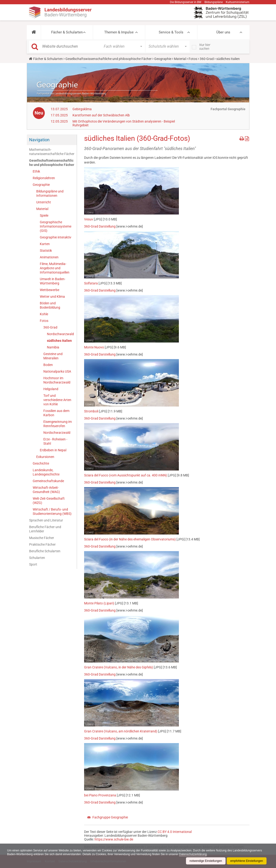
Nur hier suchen (205, 47)
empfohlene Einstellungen (247, 861)
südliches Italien (59, 341)
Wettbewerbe (50, 290)
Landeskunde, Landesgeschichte (46, 472)
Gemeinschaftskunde (48, 481)
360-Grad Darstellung (100, 226)
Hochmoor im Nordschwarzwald (57, 380)
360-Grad (207, 59)
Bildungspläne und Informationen (50, 193)
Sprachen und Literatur (46, 520)
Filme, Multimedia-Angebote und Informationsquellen (55, 268)
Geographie (163, 59)
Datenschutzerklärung (193, 854)
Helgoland (51, 389)
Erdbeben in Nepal (53, 450)
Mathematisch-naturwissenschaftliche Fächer (52, 152)
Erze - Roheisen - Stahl (55, 441)
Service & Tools (171, 32)
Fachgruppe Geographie (110, 817)
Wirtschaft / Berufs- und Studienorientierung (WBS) (52, 512)
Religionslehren (44, 178)
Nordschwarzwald (60, 334)
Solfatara (91, 283)
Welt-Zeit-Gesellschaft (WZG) (49, 501)
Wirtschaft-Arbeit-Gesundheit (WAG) (46, 490)
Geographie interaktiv (56, 237)
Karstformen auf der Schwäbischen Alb (101, 115)
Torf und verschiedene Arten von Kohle (57, 400)
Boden (48, 365)
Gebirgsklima (82, 109)
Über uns (223, 32)
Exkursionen (45, 457)
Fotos (193, 59)
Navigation (39, 140)
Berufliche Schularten (45, 551)
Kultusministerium (238, 2)
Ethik (36, 171)
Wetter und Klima (52, 297)
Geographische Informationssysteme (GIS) (56, 226)
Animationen (49, 257)
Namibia (53, 347)
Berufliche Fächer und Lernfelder (45, 529)
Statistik (46, 251)
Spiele (44, 215)
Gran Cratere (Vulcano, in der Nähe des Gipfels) (119, 667)
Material (180, 59)
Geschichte (41, 463)
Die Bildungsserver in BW (186, 2)
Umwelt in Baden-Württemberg (53, 281)
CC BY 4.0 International (175, 832)
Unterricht (44, 202)
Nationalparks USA (57, 371)
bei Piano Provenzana (100, 795)
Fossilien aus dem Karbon (56, 413)
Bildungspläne (214, 2)
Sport (33, 564)
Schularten (37, 558)
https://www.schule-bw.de (114, 839)
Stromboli (91, 411)
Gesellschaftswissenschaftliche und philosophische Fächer (109, 59)
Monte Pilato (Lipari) (99, 603)
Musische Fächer (42, 538)
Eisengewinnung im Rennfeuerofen (58, 424)
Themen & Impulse (119, 32)
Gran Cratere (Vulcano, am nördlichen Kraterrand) (121, 731)
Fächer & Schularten (67, 32)
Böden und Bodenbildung (50, 305)
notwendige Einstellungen (206, 861)
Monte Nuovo (94, 347)
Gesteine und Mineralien (53, 356)
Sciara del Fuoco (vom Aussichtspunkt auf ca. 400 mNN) (126, 475)
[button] (34, 32)
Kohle (44, 314)
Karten (45, 244)
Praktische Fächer (42, 544)
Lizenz (90, 212)
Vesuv (89, 219)
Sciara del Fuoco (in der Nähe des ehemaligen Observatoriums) (130, 539)
